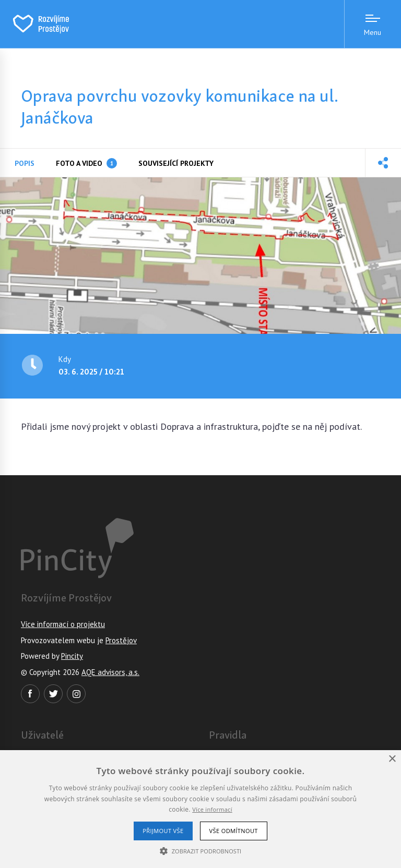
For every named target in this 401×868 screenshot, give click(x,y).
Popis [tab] (25, 163)
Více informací (212, 809)
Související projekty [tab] (176, 163)
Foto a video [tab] (86, 163)
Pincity (72, 656)
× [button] (392, 759)
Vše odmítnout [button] (234, 831)
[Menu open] (373, 24)
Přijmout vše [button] (163, 831)
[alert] (200, 809)
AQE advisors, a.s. (110, 672)
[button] (383, 163)
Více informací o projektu (63, 624)
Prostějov (121, 640)
